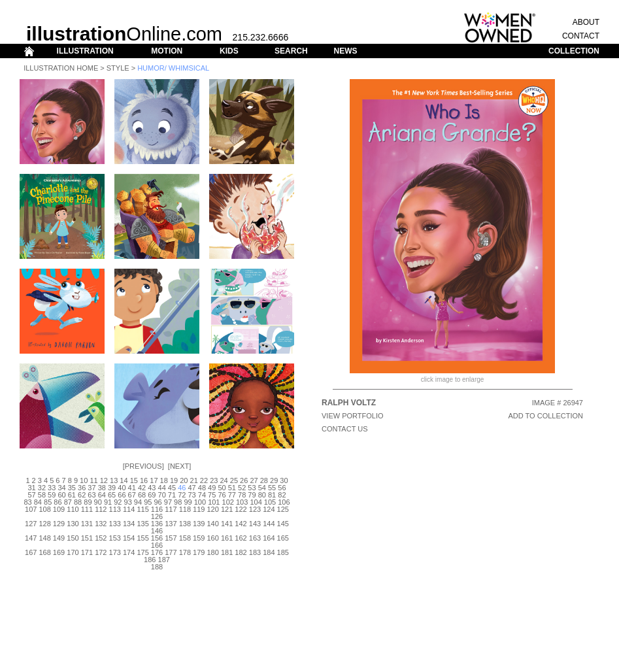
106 (284, 502)
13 (114, 480)
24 (224, 480)
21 (194, 480)
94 (138, 502)
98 (178, 502)
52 (242, 488)
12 (104, 480)
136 (157, 524)
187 (164, 560)
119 (199, 509)
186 (150, 560)
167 (31, 552)
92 (118, 502)
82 (282, 495)
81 (272, 495)
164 (269, 538)
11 (93, 480)
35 (72, 488)
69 (152, 495)
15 (134, 480)
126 (157, 516)
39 (112, 488)
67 (132, 495)
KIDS (229, 51)
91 (108, 502)
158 (185, 538)
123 (255, 509)
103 (242, 502)
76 (222, 495)
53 (252, 488)
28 (264, 480)
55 (272, 488)
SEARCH (291, 51)
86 (58, 502)
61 (72, 495)
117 (171, 509)
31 (31, 488)
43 (152, 488)
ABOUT (586, 22)
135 (142, 524)
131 (87, 524)
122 (241, 509)
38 (102, 488)
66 (122, 495)
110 (73, 509)
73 (192, 495)
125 (283, 509)
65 (112, 495)
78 (242, 495)
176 (157, 552)
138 (185, 524)
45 (172, 488)
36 (82, 488)
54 (262, 488)
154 (129, 538)
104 (256, 502)
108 (44, 509)
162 (241, 538)
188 (157, 567)
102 (228, 502)
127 (31, 524)
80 (262, 495)
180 (213, 552)
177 (171, 552)
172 (101, 552)
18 (164, 480)
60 (61, 495)
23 (214, 480)
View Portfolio (353, 416)
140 (213, 524)
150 (73, 538)
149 (59, 538)
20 (184, 480)
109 (59, 509)
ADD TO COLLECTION (545, 416)
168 (44, 552)
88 (78, 502)
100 (200, 502)
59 (52, 495)
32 (42, 488)
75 (212, 495)
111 (87, 509)
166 (157, 545)
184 (269, 552)
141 (227, 524)
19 (174, 480)
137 (171, 524)
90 (98, 502)
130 (73, 524)
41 (132, 488)
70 (162, 495)
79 (252, 495)
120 (213, 509)
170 (73, 552)
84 (38, 502)
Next (179, 466)
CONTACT (581, 36)
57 (31, 495)
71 (172, 495)
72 (182, 495)
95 (148, 502)
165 (283, 538)
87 (68, 502)
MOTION (167, 51)
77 (232, 495)
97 (168, 502)
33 (52, 488)
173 (115, 552)
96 (158, 502)
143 (255, 524)
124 (269, 509)
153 (115, 538)
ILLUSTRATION (85, 51)
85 (48, 502)
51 (232, 488)
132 (101, 524)
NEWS (345, 51)
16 (144, 480)
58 (42, 495)
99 (188, 502)
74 (202, 495)
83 (27, 502)
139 (199, 524)
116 (157, 509)
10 (84, 480)
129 (59, 524)
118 (185, 509)
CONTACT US (345, 429)
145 (283, 524)
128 (44, 524)
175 (142, 552)
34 (61, 488)
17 (154, 480)
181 (227, 552)
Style (118, 68)
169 (59, 552)
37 (92, 488)
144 (269, 524)
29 (274, 480)
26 (244, 480)
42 (142, 488)
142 (241, 524)
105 (270, 502)
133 (115, 524)
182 (241, 552)
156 (157, 538)
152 (101, 538)
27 (254, 480)
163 (255, 538)
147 (31, 538)
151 (87, 538)
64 (102, 495)
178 (185, 552)
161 (227, 538)
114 (129, 509)
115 (142, 509)
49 (212, 488)
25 (234, 480)
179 (199, 552)
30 (284, 480)
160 (213, 538)
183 (255, 552)
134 (129, 524)
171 (87, 552)
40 (122, 488)
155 (142, 538)
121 (227, 509)
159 (199, 538)
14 (124, 480)
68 (142, 495)
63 (92, 495)
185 (283, 552)
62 (82, 495)
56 (282, 488)
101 (214, 502)
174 (129, 552)
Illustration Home (61, 68)
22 (204, 480)
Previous (143, 466)
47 (192, 488)
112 (101, 509)
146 (157, 531)
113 (115, 509)
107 (31, 509)
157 (171, 538)
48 (202, 488)
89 (88, 502)
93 (128, 502)
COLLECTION (574, 51)
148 (44, 538)
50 (222, 488)
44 (162, 488)
